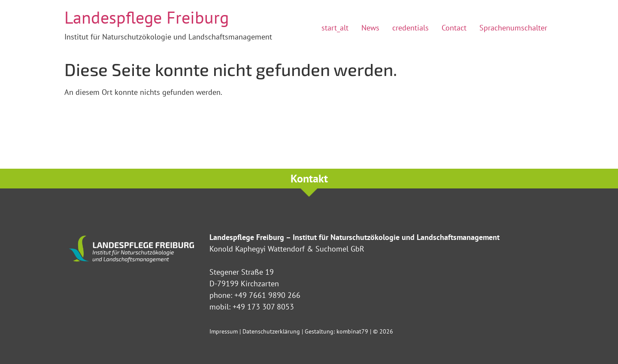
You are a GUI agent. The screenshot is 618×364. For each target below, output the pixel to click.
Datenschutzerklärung (271, 331)
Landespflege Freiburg (147, 17)
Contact (454, 28)
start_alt (335, 28)
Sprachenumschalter (513, 28)
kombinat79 (352, 331)
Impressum (224, 331)
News (370, 28)
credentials (410, 28)
